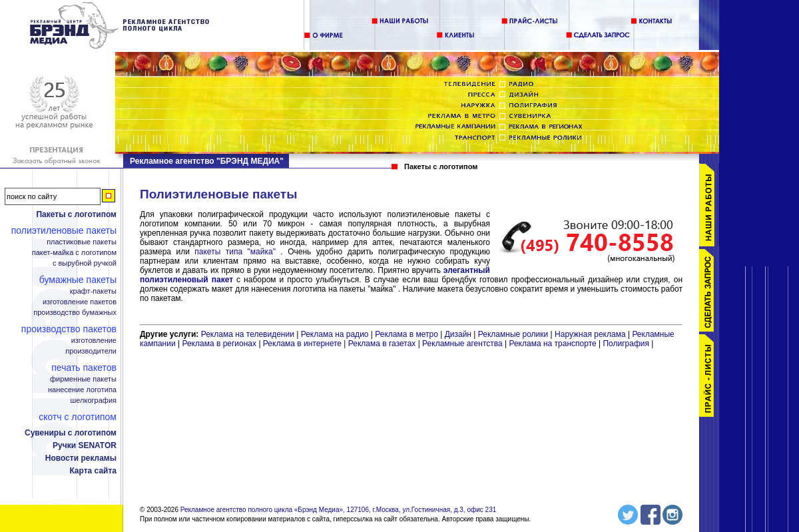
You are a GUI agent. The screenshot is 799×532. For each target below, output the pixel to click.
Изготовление (94, 341)
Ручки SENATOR (85, 445)
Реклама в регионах (219, 344)
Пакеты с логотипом (76, 214)
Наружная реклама (590, 334)
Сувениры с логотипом (71, 433)
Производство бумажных (75, 313)
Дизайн (458, 334)
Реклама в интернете (302, 344)
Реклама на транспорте (552, 344)
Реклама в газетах (383, 344)
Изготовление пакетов (80, 302)
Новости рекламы (81, 458)
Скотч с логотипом (78, 417)
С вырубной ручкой (85, 263)
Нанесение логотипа (82, 390)
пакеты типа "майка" (235, 252)
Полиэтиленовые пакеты (64, 230)
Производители (91, 351)
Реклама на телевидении (248, 334)
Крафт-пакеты (93, 291)
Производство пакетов (69, 329)
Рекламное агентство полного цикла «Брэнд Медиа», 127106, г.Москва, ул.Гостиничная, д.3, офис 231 (339, 510)
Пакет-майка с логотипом (74, 253)
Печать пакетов (84, 368)
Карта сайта (93, 471)
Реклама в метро (406, 334)
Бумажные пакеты (78, 280)
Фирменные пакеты (83, 379)
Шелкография (94, 400)
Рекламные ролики (513, 334)
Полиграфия (626, 344)
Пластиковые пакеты (82, 242)
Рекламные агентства (463, 344)
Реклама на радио (335, 334)
